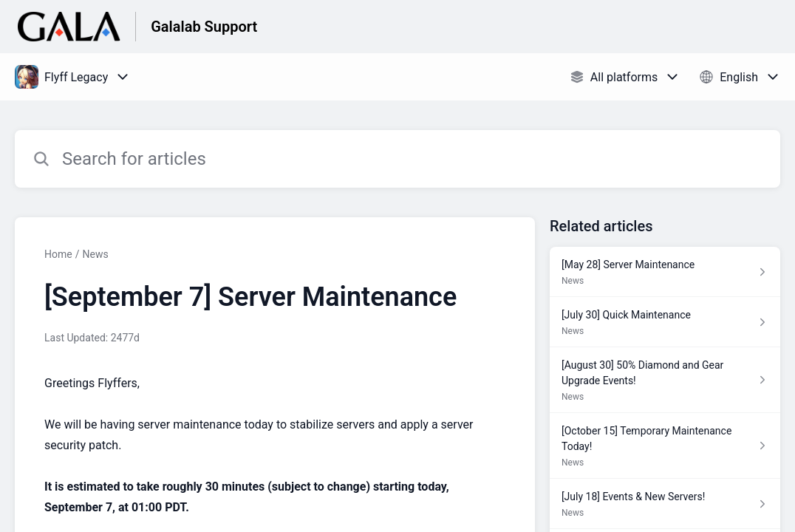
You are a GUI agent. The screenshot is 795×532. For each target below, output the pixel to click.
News (95, 254)
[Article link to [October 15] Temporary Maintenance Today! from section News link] (665, 446)
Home (58, 254)
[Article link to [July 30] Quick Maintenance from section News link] (665, 322)
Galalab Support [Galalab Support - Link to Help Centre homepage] (204, 27)
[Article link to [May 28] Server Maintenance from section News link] (665, 272)
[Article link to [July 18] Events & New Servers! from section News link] (665, 504)
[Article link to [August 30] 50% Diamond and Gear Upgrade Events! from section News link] (665, 380)
